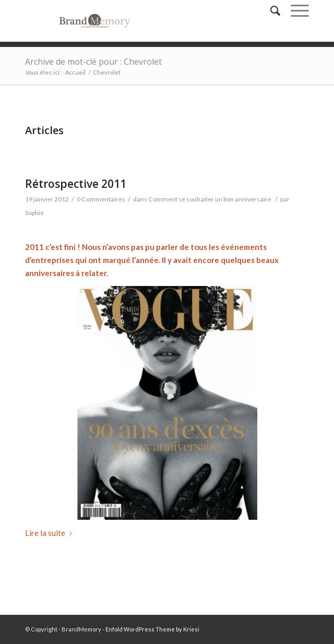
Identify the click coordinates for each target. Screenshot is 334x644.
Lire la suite (51, 533)
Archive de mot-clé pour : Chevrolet (93, 62)
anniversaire (48, 273)
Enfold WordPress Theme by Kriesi (152, 629)
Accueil (75, 72)
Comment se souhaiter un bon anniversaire (210, 199)
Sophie (34, 213)
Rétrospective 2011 (76, 184)
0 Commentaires (101, 199)
